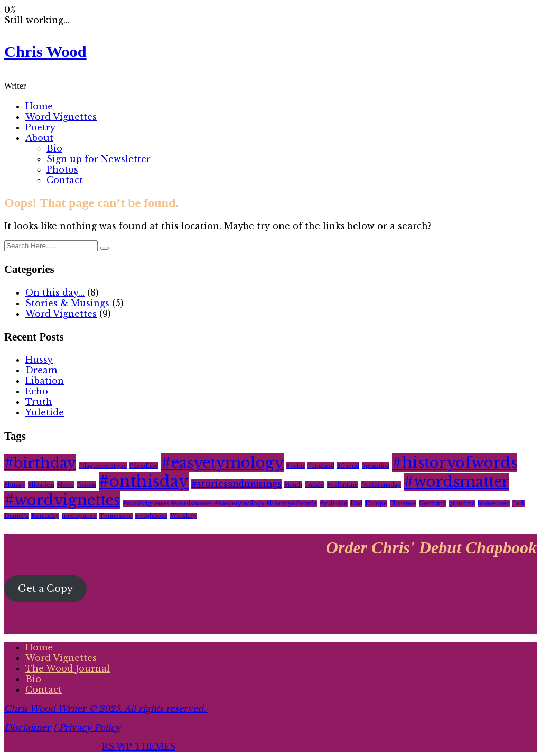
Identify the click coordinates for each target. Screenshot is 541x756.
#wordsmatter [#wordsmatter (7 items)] (456, 482)
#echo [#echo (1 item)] (296, 466)
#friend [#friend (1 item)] (348, 466)
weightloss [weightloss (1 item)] (151, 516)
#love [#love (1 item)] (66, 485)
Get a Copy (45, 589)
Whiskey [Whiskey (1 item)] (183, 516)
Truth (39, 402)
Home (39, 106)
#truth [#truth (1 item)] (293, 485)
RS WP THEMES (139, 746)
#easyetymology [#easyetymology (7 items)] (222, 463)
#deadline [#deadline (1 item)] (144, 466)
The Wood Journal (68, 668)
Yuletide (45, 412)
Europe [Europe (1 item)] (376, 503)
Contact (65, 180)
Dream (41, 370)
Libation (45, 381)
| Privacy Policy (87, 727)
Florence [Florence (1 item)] (403, 503)
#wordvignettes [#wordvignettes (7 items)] (62, 500)
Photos (62, 169)
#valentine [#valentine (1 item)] (343, 485)
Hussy (39, 360)
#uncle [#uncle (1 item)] (315, 485)
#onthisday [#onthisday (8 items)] (144, 481)
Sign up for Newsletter (99, 159)
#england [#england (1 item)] (321, 466)
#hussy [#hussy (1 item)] (15, 485)
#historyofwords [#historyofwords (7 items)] (455, 463)
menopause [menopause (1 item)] (79, 516)
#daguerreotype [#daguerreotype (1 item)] (103, 466)
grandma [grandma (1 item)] (462, 503)
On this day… (55, 292)
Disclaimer (27, 727)
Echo (37, 391)
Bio (54, 148)
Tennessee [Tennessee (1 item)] (116, 516)
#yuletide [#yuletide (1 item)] (334, 503)
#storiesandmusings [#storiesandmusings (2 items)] (236, 484)
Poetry (40, 127)
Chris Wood (45, 52)
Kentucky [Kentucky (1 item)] (45, 516)
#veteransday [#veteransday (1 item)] (381, 485)
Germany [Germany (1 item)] (433, 503)
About (39, 138)
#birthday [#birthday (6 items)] (40, 463)
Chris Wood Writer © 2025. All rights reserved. (106, 708)
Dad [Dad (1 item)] (356, 503)
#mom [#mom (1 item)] (86, 485)
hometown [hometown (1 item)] (494, 503)
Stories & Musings (67, 303)
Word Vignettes (61, 117)
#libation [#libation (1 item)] (41, 485)
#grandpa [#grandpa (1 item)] (376, 466)
